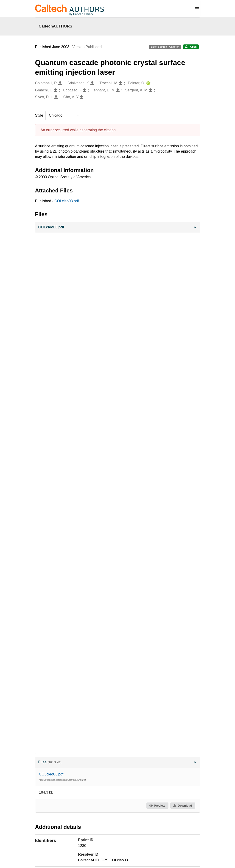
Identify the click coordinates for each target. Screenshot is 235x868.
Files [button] (118, 762)
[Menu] (197, 9)
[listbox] (64, 115)
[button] (118, 227)
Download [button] (182, 806)
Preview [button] (157, 806)
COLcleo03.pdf (67, 201)
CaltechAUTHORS (56, 26)
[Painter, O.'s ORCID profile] (148, 83)
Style (39, 115)
